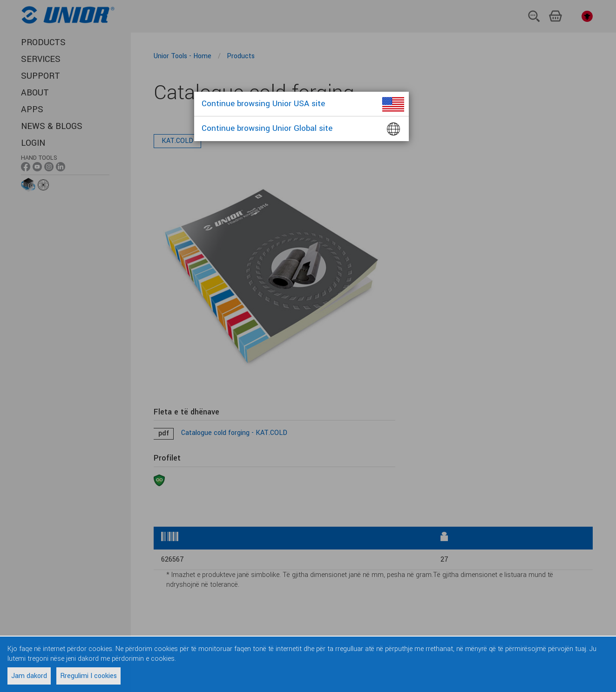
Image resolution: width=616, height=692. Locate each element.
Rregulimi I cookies (88, 676)
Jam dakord (29, 676)
